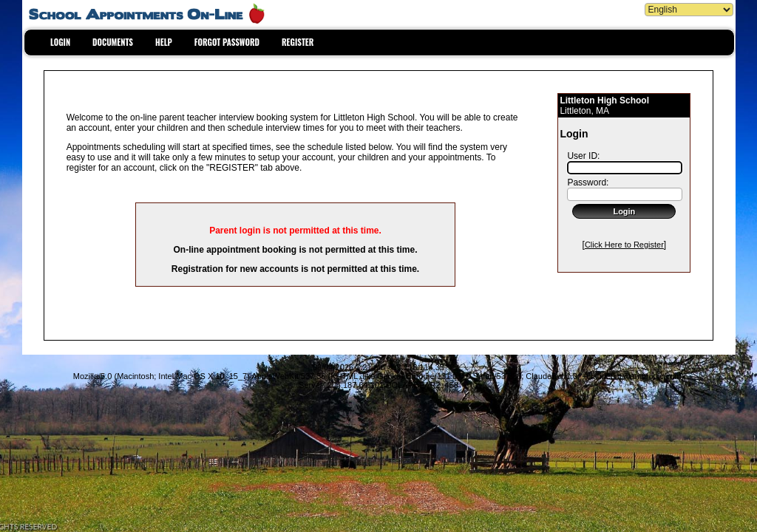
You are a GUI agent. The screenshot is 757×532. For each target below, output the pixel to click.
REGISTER (298, 42)
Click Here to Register (624, 245)
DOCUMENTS (113, 42)
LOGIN (60, 42)
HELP (164, 42)
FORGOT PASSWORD (227, 42)
